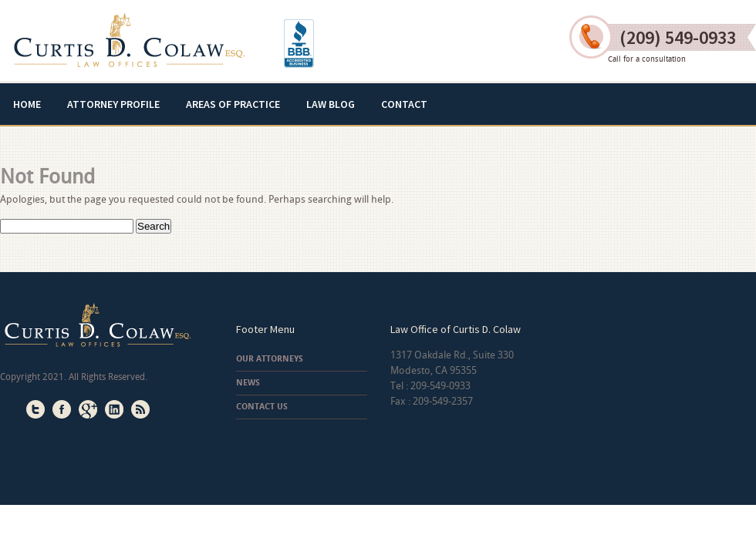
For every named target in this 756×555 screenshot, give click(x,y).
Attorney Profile (113, 104)
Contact (404, 104)
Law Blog (331, 104)
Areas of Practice (233, 104)
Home (27, 104)
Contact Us (262, 407)
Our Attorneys (270, 359)
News (248, 383)
